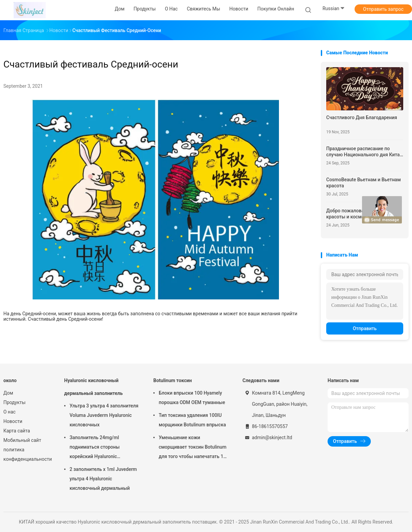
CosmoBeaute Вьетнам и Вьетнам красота (364, 183)
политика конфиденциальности (27, 454)
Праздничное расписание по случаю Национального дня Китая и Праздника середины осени (364, 152)
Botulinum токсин (173, 380)
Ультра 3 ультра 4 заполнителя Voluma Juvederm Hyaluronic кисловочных (104, 415)
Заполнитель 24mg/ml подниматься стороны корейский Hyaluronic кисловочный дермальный (100, 448)
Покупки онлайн (276, 9)
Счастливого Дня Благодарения (362, 117)
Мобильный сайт (22, 440)
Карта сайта (17, 431)
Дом (8, 393)
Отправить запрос (383, 9)
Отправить (365, 328)
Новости (13, 421)
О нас (9, 412)
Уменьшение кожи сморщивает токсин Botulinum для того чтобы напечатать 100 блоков (194, 448)
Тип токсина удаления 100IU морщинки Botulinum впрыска (192, 420)
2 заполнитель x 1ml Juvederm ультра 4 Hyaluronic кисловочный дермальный (103, 479)
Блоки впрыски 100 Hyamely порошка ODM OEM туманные (192, 398)
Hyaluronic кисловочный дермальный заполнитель (93, 387)
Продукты (15, 402)
